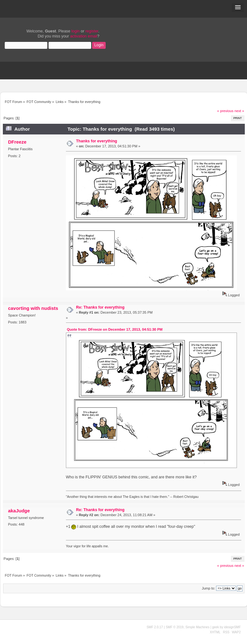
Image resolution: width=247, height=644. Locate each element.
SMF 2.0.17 (155, 627)
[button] (238, 8)
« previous (225, 111)
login (75, 31)
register (92, 31)
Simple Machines (197, 627)
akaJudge (19, 511)
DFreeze (17, 142)
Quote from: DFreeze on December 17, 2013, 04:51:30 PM (115, 329)
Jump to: (209, 588)
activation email (84, 36)
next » (239, 111)
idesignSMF (232, 627)
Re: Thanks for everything (100, 307)
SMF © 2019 (174, 627)
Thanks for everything (97, 141)
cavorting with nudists (33, 308)
